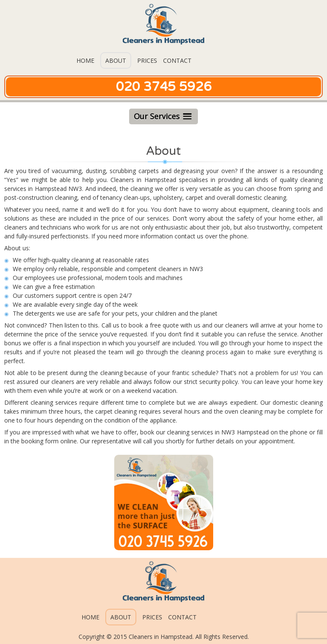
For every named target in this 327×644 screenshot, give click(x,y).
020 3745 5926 (164, 87)
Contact (177, 60)
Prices (147, 60)
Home (85, 60)
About (116, 60)
